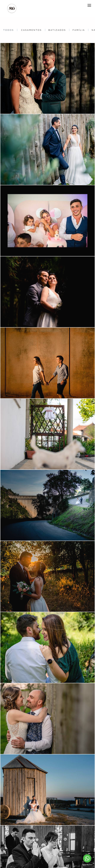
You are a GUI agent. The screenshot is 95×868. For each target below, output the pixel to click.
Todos (9, 30)
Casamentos (31, 30)
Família (79, 30)
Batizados (57, 30)
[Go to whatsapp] (87, 858)
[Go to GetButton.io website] (87, 865)
